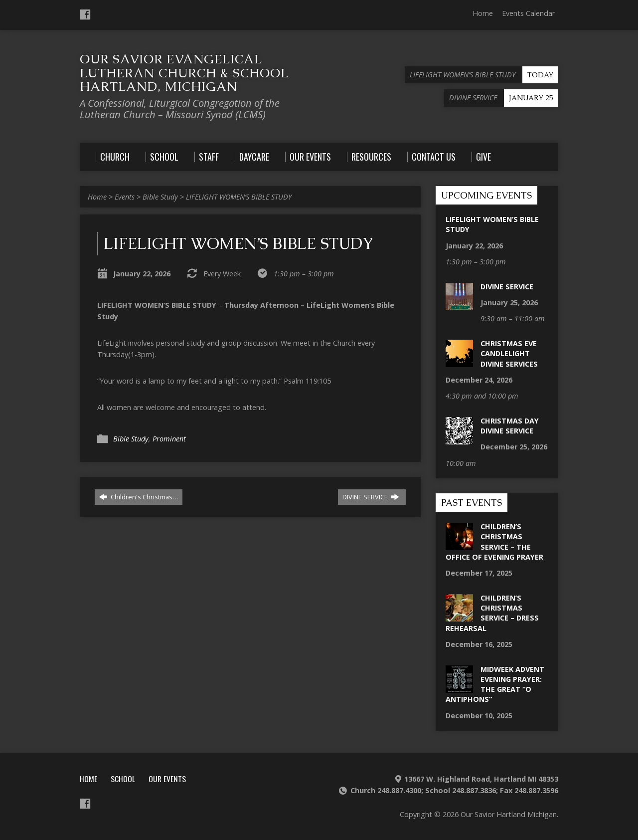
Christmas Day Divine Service (510, 426)
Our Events (167, 779)
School (123, 779)
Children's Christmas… (139, 497)
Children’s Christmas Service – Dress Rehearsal (492, 613)
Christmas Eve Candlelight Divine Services (509, 353)
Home (483, 13)
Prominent (169, 439)
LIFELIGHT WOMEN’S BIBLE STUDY (239, 197)
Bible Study (160, 197)
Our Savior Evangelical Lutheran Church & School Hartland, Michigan (184, 73)
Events (125, 197)
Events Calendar (528, 13)
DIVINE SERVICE (371, 497)
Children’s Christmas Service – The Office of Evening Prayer (494, 541)
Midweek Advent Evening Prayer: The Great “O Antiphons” (495, 684)
